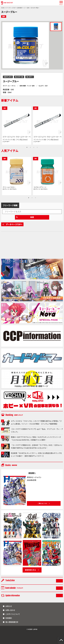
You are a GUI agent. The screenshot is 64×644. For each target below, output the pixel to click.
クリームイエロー (9, 187)
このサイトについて (13, 614)
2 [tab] (30, 147)
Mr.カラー (30, 77)
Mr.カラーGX (19, 77)
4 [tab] (37, 147)
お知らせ (9, 606)
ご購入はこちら (42, 503)
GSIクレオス (8, 77)
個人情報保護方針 (12, 622)
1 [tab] (27, 147)
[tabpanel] (17, 126)
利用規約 (9, 618)
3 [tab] (34, 147)
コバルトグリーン (40, 187)
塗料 (4, 16)
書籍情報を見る (30, 570)
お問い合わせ (10, 610)
